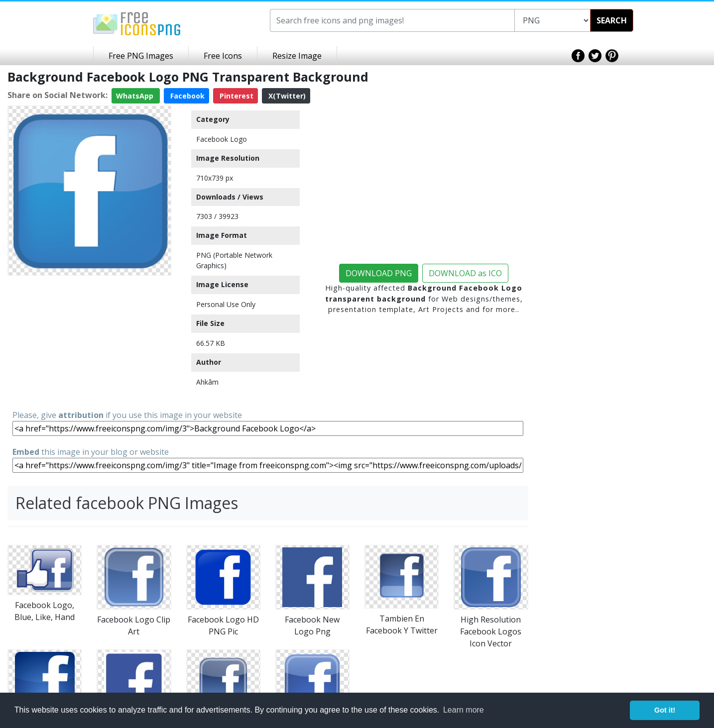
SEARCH (612, 20)
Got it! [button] (665, 710)
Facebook (186, 96)
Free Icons (223, 56)
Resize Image (297, 56)
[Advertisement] (89, 342)
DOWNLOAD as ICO (465, 273)
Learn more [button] (464, 710)
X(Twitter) (286, 96)
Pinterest (236, 96)
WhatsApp (136, 96)
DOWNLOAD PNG (379, 273)
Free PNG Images (141, 56)
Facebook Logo (222, 139)
